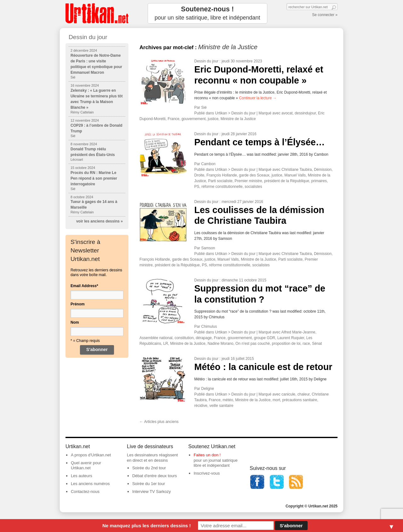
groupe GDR (265, 338)
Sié (204, 107)
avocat (287, 113)
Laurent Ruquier (291, 338)
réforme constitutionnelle (222, 187)
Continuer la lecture (258, 98)
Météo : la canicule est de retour (263, 367)
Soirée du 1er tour (149, 484)
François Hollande (222, 175)
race (306, 344)
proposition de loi (286, 344)
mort (276, 400)
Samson (208, 248)
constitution (184, 338)
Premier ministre (248, 181)
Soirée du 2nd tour (149, 468)
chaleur (304, 394)
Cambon (208, 164)
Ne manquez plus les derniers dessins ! (147, 526)
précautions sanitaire (300, 400)
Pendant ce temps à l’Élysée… (260, 142)
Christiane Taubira (297, 170)
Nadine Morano (220, 344)
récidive (201, 406)
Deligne (208, 389)
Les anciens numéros (90, 484)
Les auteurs (82, 476)
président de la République (287, 181)
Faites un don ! (207, 455)
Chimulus (209, 327)
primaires (319, 181)
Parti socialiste (220, 181)
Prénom (78, 304)
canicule (288, 394)
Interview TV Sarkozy (152, 492)
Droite (199, 175)
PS (197, 187)
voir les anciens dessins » (99, 221)
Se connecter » (325, 15)
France (173, 119)
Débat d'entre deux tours (155, 476)
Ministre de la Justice (238, 119)
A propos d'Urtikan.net (91, 455)
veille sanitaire (221, 406)
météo (228, 400)
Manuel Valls (295, 175)
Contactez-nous (85, 492)
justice (213, 119)
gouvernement (193, 119)
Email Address (84, 286)
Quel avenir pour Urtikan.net (86, 465)
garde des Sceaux (254, 175)
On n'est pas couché (253, 344)
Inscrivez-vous (207, 473)
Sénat (317, 344)
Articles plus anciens (159, 422)
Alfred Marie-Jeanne (298, 332)
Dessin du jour (206, 61)
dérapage (204, 338)
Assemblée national (156, 338)
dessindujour (305, 113)
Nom (75, 322)
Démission (323, 170)
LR (165, 344)
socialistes (253, 187)
